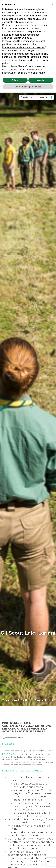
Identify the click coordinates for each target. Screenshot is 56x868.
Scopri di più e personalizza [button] (28, 87)
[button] (52, 5)
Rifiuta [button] (15, 80)
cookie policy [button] (26, 22)
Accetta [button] (41, 80)
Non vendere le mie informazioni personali (24, 47)
